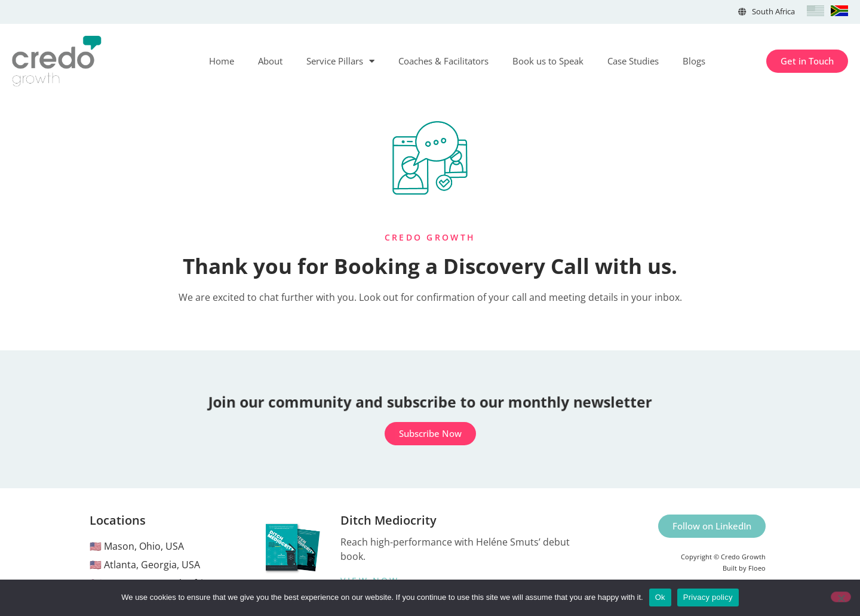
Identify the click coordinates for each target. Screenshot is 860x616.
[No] (841, 597)
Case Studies (633, 61)
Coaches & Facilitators (443, 61)
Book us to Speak (548, 61)
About (270, 61)
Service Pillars (340, 61)
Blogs (694, 61)
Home (222, 61)
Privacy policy (708, 597)
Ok (660, 597)
